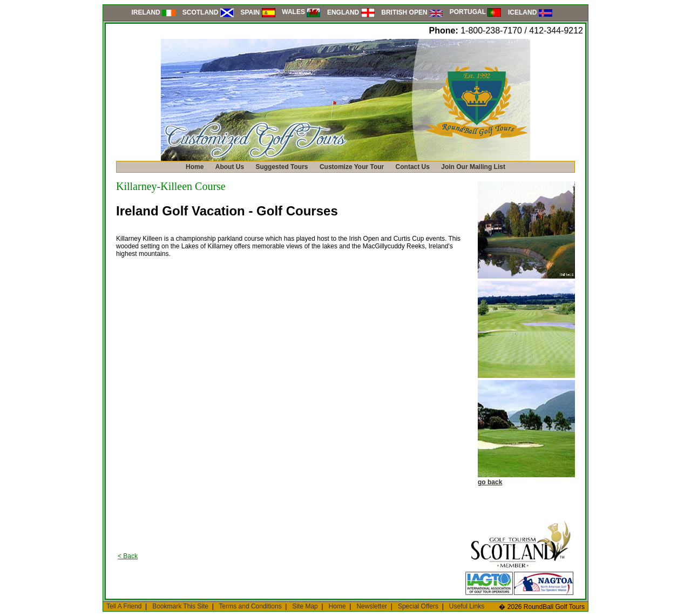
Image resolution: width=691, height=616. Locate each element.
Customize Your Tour (352, 167)
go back (490, 482)
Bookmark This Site (180, 606)
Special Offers (418, 606)
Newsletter (372, 606)
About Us (230, 167)
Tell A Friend (124, 606)
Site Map (305, 606)
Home (195, 167)
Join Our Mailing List (473, 167)
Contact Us (413, 167)
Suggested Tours (282, 167)
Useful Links (467, 606)
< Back (128, 556)
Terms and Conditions (250, 606)
